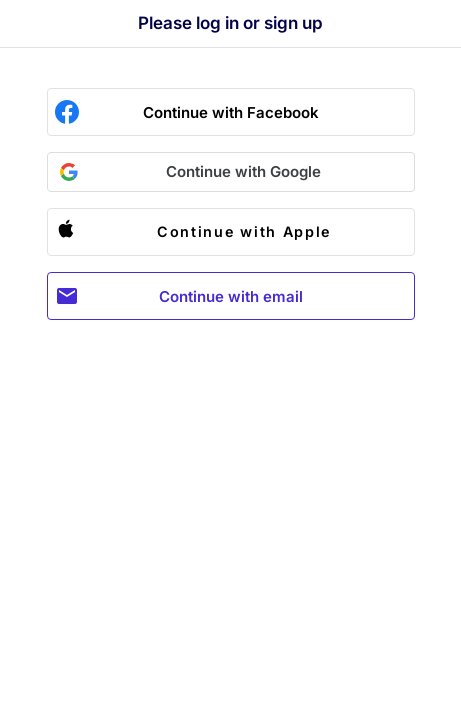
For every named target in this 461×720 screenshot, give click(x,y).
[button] (231, 172)
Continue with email (231, 296)
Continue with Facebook (231, 112)
